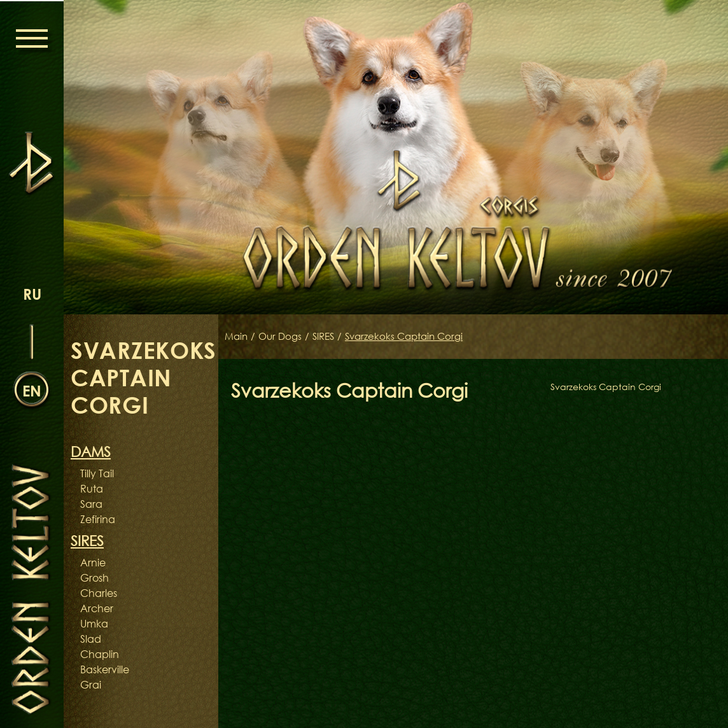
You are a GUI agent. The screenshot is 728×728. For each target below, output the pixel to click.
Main (237, 337)
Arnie (93, 563)
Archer (97, 608)
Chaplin (100, 654)
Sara (91, 504)
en (32, 390)
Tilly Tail (97, 473)
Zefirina (98, 519)
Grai (91, 685)
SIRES (329, 337)
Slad (91, 639)
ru (32, 293)
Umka (94, 624)
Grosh (94, 578)
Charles (99, 593)
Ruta (92, 489)
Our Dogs (283, 337)
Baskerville (105, 669)
